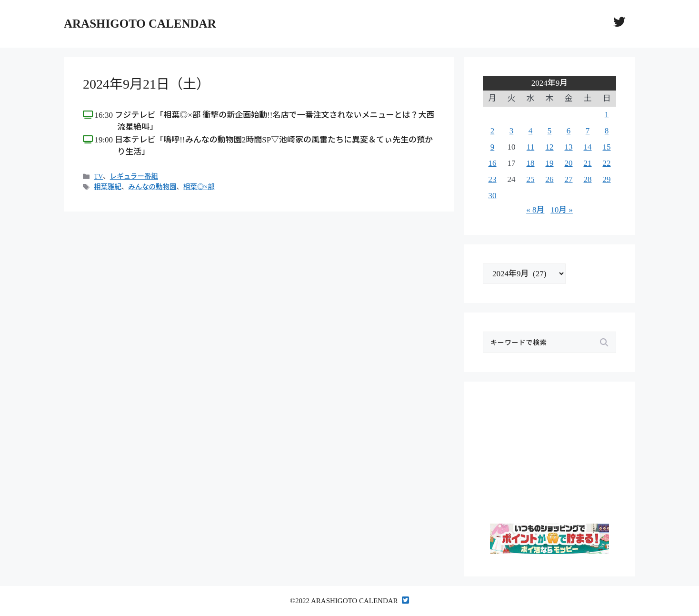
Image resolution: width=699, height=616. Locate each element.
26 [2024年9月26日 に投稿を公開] (550, 179)
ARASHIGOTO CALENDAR (140, 24)
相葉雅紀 (108, 187)
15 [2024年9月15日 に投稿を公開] (607, 147)
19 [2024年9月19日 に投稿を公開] (550, 163)
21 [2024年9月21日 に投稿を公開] (588, 163)
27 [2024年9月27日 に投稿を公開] (569, 179)
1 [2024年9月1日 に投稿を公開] (607, 115)
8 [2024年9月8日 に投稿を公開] (607, 131)
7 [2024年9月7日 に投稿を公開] (588, 131)
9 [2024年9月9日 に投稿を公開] (493, 147)
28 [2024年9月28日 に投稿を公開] (588, 179)
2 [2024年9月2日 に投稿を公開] (493, 131)
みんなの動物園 (152, 187)
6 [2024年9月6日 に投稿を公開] (569, 131)
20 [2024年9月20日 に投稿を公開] (569, 163)
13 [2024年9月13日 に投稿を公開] (569, 147)
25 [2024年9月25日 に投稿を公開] (531, 179)
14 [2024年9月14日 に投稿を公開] (588, 147)
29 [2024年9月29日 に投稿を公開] (607, 179)
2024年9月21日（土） (146, 84)
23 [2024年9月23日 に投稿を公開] (493, 179)
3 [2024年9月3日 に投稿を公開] (512, 131)
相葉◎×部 (199, 187)
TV (98, 176)
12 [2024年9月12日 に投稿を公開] (550, 147)
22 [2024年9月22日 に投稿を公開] (607, 163)
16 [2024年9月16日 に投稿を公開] (493, 163)
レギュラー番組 (134, 176)
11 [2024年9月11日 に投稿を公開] (530, 147)
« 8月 (535, 210)
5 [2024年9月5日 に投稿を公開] (550, 131)
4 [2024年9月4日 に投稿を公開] (531, 131)
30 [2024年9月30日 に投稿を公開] (493, 196)
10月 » (562, 210)
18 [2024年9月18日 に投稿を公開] (531, 163)
